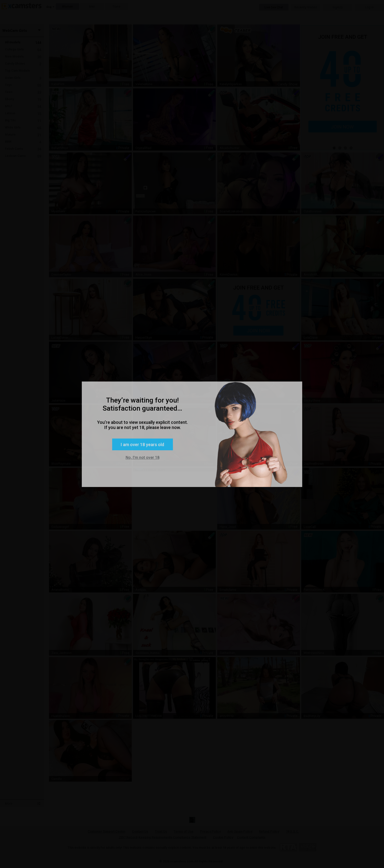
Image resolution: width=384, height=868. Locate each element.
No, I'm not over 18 (143, 457)
